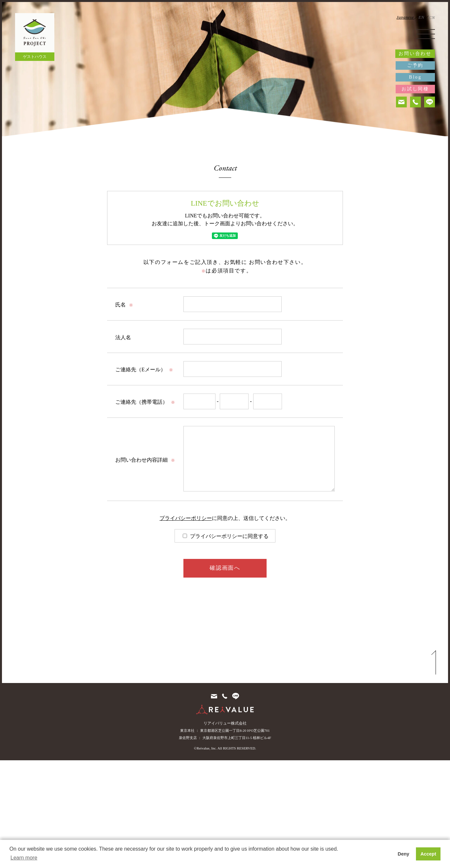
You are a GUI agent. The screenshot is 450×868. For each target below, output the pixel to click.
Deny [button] (403, 854)
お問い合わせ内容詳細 (145, 460)
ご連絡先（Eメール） (144, 369)
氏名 (124, 305)
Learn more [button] (24, 858)
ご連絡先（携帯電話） (145, 402)
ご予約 (415, 65)
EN (422, 17)
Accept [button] (428, 854)
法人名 (123, 337)
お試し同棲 (415, 89)
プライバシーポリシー (186, 518)
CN (432, 18)
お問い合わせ (415, 54)
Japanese (405, 17)
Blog (415, 77)
